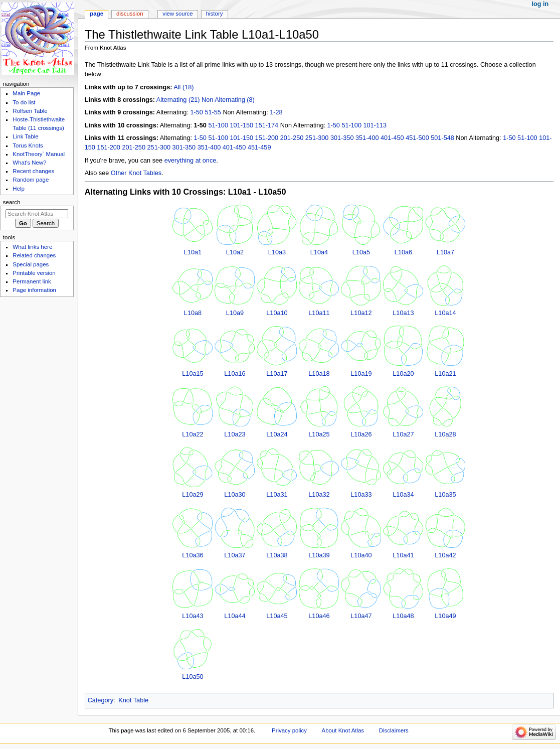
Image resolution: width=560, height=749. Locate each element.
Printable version (34, 273)
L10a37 (235, 555)
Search (12, 202)
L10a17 (277, 374)
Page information (34, 290)
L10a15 (193, 374)
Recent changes (33, 171)
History (215, 14)
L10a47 (361, 616)
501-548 (442, 138)
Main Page (26, 93)
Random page (31, 180)
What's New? (29, 163)
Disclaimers (394, 730)
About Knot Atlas (343, 730)
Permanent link (32, 281)
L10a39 (319, 555)
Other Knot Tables (136, 173)
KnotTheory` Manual (39, 154)
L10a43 (193, 616)
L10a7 (445, 252)
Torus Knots (28, 145)
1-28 (276, 112)
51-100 (218, 125)
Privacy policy (289, 730)
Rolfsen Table (30, 111)
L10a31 (277, 495)
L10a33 (361, 495)
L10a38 (277, 555)
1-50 (196, 112)
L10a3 (277, 252)
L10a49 (445, 616)
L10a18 (319, 374)
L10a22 (193, 434)
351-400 (367, 138)
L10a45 (277, 616)
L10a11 (319, 313)
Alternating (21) (178, 100)
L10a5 (361, 252)
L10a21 (445, 374)
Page (97, 14)
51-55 (213, 112)
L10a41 (403, 555)
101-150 (242, 125)
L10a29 (193, 495)
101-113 (375, 125)
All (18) (183, 87)
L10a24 (277, 434)
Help (19, 189)
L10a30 (235, 495)
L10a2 (235, 252)
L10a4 (319, 252)
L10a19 (361, 374)
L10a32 (319, 495)
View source (177, 14)
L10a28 (445, 434)
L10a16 (235, 374)
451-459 (259, 147)
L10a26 (361, 434)
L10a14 (445, 313)
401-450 (392, 138)
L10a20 (403, 374)
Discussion (130, 14)
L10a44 (235, 616)
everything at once (191, 161)
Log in (540, 4)
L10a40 (361, 555)
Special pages (31, 264)
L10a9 (235, 313)
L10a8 (193, 313)
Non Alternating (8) (228, 100)
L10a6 (403, 252)
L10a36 (193, 555)
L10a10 (277, 313)
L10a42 (445, 555)
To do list (24, 102)
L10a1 (193, 252)
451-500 (417, 138)
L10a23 (235, 434)
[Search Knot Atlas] (37, 214)
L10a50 (193, 677)
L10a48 (403, 616)
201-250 (292, 138)
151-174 (267, 125)
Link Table (25, 136)
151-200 (267, 138)
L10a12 (361, 313)
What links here (32, 247)
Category (101, 700)
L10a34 (403, 495)
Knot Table (133, 700)
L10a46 (319, 616)
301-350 (342, 138)
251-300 (317, 138)
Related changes (34, 255)
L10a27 (403, 434)
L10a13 (403, 313)
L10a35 (445, 495)
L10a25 (319, 434)
